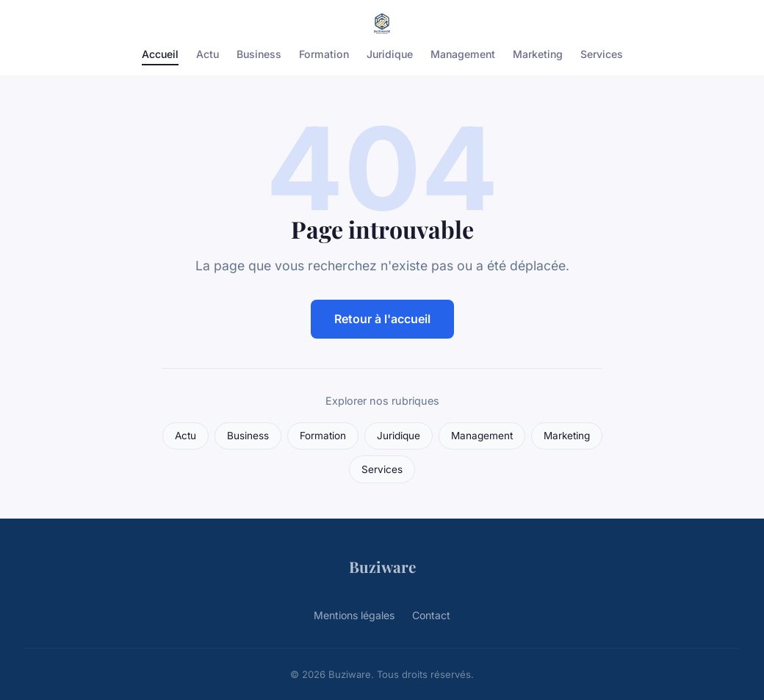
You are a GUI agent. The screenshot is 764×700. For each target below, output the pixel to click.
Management (463, 54)
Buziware (382, 566)
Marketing (538, 54)
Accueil (160, 54)
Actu (208, 54)
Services (602, 54)
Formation (324, 54)
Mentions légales (354, 615)
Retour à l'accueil (382, 319)
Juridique (390, 54)
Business (259, 54)
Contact (431, 615)
